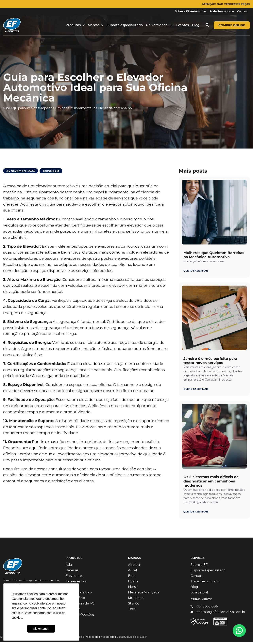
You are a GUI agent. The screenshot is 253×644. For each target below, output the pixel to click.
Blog (196, 25)
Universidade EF (159, 25)
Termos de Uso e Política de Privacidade (89, 639)
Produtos (75, 25)
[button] (207, 25)
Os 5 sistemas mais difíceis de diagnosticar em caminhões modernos (211, 483)
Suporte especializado (125, 25)
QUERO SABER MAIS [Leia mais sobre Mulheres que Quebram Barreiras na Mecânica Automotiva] (196, 273)
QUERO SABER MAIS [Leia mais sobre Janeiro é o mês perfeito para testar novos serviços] (196, 391)
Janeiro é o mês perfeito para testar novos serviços (210, 363)
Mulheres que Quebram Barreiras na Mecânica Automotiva (214, 257)
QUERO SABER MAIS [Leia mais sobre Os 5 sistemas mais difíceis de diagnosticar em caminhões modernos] (196, 514)
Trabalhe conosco (222, 11)
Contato (243, 11)
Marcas (96, 25)
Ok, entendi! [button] (41, 629)
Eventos (182, 25)
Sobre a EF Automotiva (191, 11)
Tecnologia (51, 173)
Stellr (143, 639)
